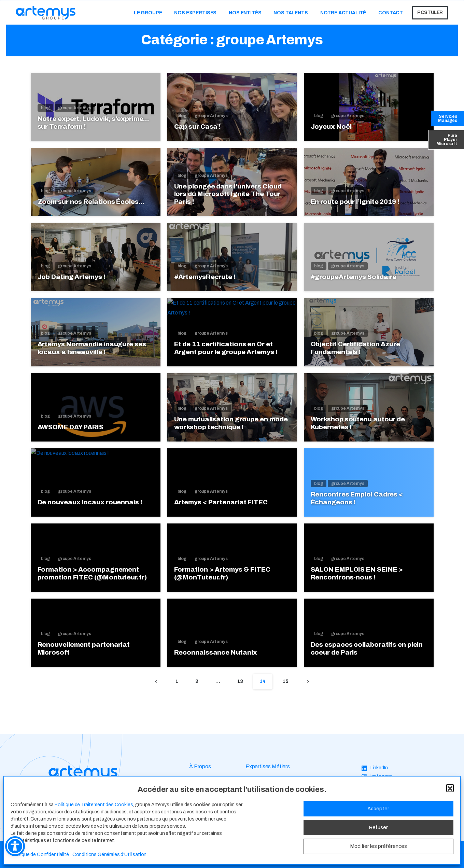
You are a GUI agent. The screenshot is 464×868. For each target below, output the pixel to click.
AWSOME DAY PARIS (71, 432)
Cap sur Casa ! (198, 127)
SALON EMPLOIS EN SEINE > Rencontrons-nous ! (357, 578)
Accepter (378, 809)
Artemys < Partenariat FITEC (221, 507)
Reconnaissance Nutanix (216, 657)
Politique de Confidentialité (40, 855)
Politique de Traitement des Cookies (94, 805)
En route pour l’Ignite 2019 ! (355, 202)
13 (240, 681)
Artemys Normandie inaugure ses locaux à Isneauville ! (92, 353)
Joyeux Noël (331, 127)
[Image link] (83, 773)
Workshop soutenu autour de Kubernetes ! (358, 428)
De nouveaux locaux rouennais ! (90, 507)
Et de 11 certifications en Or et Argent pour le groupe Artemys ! (226, 353)
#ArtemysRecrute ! (205, 277)
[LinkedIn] (375, 768)
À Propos (200, 766)
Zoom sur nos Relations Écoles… (91, 202)
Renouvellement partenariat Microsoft (84, 654)
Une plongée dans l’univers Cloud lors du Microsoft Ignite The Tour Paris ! (228, 194)
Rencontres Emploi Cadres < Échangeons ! (357, 503)
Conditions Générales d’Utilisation (110, 855)
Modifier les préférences (378, 846)
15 (286, 681)
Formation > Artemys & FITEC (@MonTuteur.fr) (222, 578)
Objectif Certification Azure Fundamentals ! (355, 353)
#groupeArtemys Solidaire (354, 277)
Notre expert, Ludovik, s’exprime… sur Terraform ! (94, 123)
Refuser (378, 827)
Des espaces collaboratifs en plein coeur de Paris (367, 654)
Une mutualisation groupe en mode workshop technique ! (231, 428)
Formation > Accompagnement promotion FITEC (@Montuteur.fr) (92, 578)
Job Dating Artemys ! (72, 277)
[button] (450, 788)
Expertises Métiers (268, 766)
